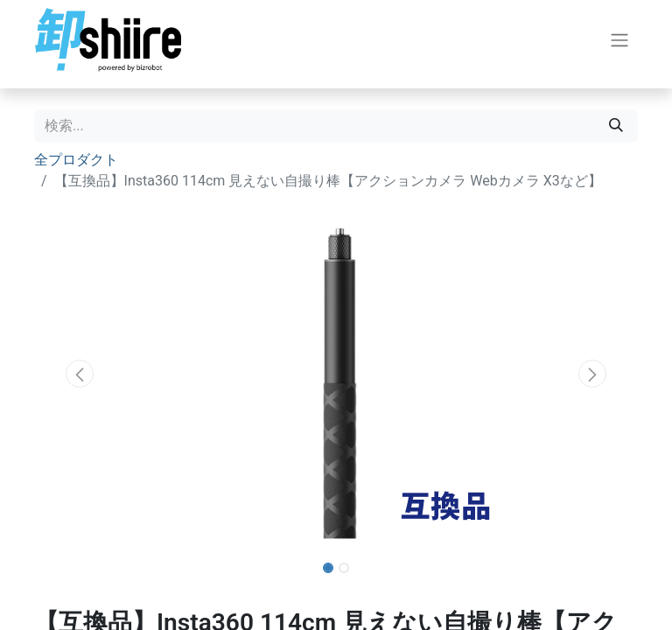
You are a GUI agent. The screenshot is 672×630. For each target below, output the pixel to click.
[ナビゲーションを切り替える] (619, 40)
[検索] (616, 126)
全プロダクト (76, 160)
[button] (80, 374)
